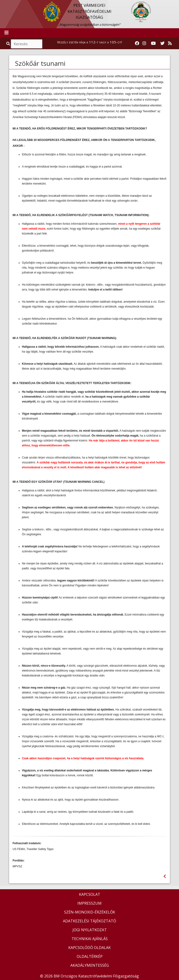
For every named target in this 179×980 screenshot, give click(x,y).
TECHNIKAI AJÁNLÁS (90, 939)
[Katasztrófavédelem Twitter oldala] (162, 43)
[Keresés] (27, 44)
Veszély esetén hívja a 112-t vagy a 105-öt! (89, 42)
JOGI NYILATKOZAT (90, 930)
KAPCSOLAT (90, 894)
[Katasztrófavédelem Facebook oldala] (137, 43)
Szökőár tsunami (40, 63)
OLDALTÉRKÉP (90, 956)
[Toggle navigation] (7, 33)
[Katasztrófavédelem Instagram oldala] (144, 43)
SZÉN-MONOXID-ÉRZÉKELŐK (90, 912)
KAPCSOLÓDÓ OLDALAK (89, 948)
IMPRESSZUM (89, 903)
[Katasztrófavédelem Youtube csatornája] (153, 43)
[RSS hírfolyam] (170, 43)
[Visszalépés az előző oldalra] (165, 876)
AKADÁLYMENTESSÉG (90, 965)
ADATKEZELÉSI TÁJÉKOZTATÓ (89, 921)
